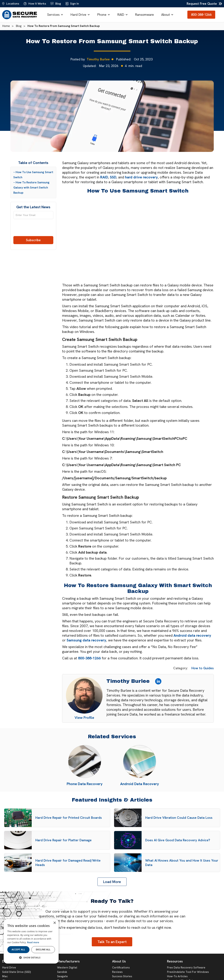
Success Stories (122, 976)
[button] (55, 15)
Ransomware (145, 15)
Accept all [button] (18, 950)
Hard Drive (78, 15)
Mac (5, 976)
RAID (121, 15)
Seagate (62, 976)
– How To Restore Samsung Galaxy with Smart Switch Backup (31, 187)
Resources (175, 961)
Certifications (121, 968)
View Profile (84, 718)
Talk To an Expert (112, 942)
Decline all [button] (43, 950)
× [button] (54, 923)
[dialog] (31, 941)
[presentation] (33, 229)
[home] (20, 15)
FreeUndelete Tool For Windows (188, 972)
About (165, 15)
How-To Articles (177, 976)
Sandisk (62, 972)
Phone (102, 15)
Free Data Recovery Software (186, 968)
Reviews (117, 972)
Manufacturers (68, 961)
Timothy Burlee (98, 59)
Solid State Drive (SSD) (16, 972)
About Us (119, 961)
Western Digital (67, 968)
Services (53, 15)
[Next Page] (112, 882)
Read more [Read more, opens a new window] (33, 942)
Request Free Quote (202, 4)
